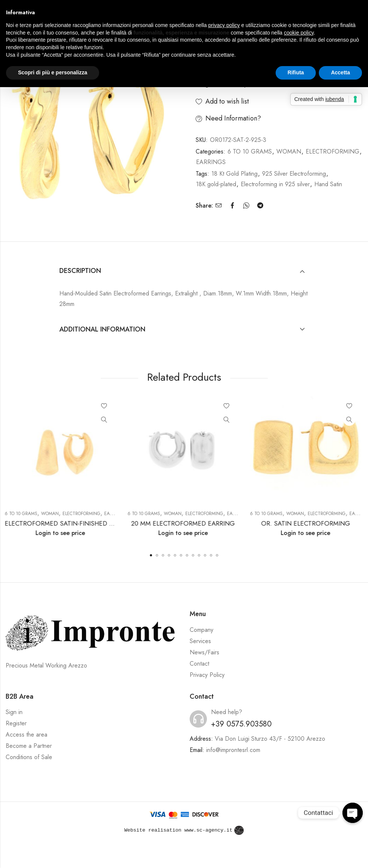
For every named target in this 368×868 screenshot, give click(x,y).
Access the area (26, 735)
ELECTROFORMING (333, 151)
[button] (151, 555)
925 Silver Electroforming (294, 174)
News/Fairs (204, 652)
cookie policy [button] (299, 33)
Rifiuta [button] (296, 72)
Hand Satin (328, 184)
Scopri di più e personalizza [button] (53, 72)
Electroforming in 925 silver (275, 184)
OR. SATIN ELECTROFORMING (307, 523)
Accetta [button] (340, 72)
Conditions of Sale (29, 757)
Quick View (105, 420)
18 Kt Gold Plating (235, 174)
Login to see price (61, 533)
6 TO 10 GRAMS (250, 151)
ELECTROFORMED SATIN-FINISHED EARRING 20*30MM (87, 523)
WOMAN (289, 151)
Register (16, 723)
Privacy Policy (207, 675)
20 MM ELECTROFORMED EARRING (184, 523)
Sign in (14, 712)
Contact (199, 664)
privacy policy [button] (224, 25)
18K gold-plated (216, 184)
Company (201, 630)
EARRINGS (211, 162)
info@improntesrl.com (233, 750)
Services (200, 641)
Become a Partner (29, 746)
